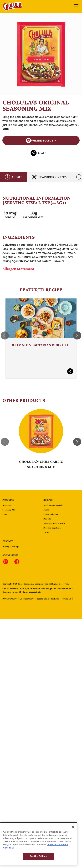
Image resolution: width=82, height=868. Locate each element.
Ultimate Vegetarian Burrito (41, 338)
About (13, 177)
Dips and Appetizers (52, 528)
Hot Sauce (7, 505)
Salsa (5, 514)
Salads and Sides (51, 514)
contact (8, 541)
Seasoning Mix (9, 510)
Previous (5, 335)
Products (8, 500)
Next (77, 335)
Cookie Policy (27, 599)
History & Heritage (11, 546)
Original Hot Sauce (30, 125)
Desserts (47, 519)
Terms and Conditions (48, 599)
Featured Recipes (49, 177)
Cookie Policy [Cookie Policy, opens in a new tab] (53, 848)
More (5, 129)
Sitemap (67, 599)
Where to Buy (40, 140)
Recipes (48, 500)
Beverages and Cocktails (54, 523)
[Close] (73, 830)
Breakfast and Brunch (53, 505)
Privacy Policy (10, 599)
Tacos (46, 532)
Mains (46, 510)
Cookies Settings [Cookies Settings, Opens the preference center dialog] (39, 859)
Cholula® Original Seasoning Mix (41, 54)
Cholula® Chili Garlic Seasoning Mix (41, 464)
